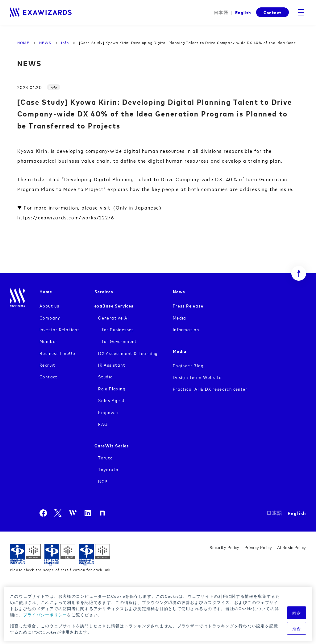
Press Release (188, 306)
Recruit (48, 365)
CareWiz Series (112, 445)
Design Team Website (197, 377)
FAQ (103, 424)
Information (186, 329)
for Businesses (118, 329)
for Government (119, 341)
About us (49, 306)
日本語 (221, 12)
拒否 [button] (297, 628)
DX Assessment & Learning (128, 353)
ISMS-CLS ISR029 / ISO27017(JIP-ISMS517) (60, 555)
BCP (103, 481)
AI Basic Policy (292, 547)
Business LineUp (57, 353)
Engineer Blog (188, 365)
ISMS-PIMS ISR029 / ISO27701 (94, 555)
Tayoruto (108, 469)
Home (46, 291)
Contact (272, 12)
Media (180, 318)
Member (48, 341)
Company (50, 318)
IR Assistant (112, 365)
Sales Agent (112, 400)
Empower (109, 412)
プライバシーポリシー (45, 614)
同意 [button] (297, 613)
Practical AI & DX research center (210, 389)
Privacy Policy (258, 547)
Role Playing (112, 388)
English (243, 12)
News (179, 291)
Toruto (105, 457)
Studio (105, 376)
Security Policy (225, 547)
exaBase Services (114, 306)
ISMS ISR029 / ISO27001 (25, 555)
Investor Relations (60, 329)
